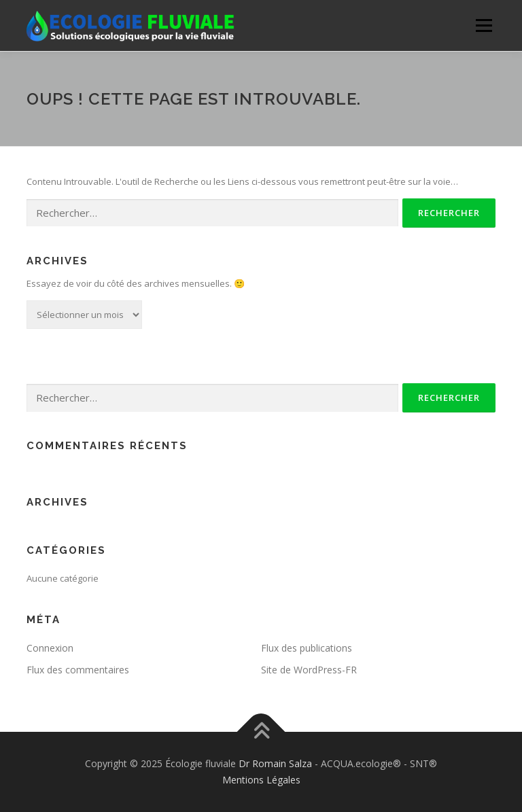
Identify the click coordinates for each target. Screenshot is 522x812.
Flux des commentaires (78, 670)
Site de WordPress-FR (309, 670)
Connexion (50, 648)
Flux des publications (307, 648)
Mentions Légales (261, 780)
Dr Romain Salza (275, 763)
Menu (484, 25)
